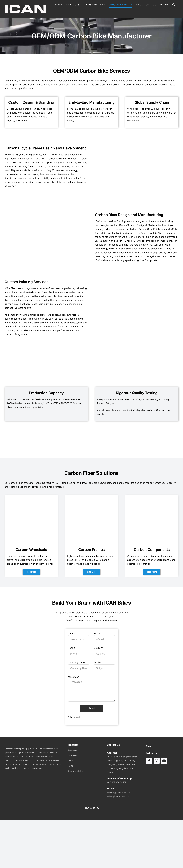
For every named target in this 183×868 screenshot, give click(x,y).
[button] (174, 5)
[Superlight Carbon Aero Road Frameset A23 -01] (92, 498)
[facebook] (149, 761)
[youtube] (164, 761)
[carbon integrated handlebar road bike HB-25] (152, 498)
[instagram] (157, 761)
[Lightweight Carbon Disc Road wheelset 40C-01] (31, 498)
